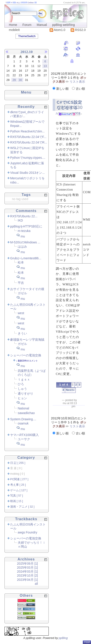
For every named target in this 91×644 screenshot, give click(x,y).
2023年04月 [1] (27, 580)
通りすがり (25, 394)
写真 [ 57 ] (17, 496)
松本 (21, 262)
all (36, 584)
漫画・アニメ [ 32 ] (22, 507)
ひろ (21, 384)
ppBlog (63, 638)
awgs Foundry (27, 532)
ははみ (22, 247)
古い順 (78, 89)
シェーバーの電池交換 (26, 355)
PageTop (87, 642)
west (21, 313)
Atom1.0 (57, 30)
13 (45, 66)
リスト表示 (77, 82)
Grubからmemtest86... (26, 258)
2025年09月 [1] (27, 564)
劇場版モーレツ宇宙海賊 (27, 340)
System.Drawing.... (23, 419)
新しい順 (61, 89)
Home (13, 25)
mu (23, 236)
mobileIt (14, 30)
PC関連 (76, 113)
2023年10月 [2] (27, 575)
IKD (20, 220)
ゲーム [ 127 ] (19, 490)
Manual (42, 25)
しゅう (22, 389)
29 (14, 80)
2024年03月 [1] (27, 571)
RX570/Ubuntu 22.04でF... (28, 137)
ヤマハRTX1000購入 (24, 435)
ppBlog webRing (64, 25)
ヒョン (22, 398)
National (23, 408)
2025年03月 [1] (27, 568)
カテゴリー (62, 113)
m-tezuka (24, 231)
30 (20, 80)
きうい (22, 333)
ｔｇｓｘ (24, 379)
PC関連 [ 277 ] (19, 479)
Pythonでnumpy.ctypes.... (28, 158)
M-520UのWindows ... (25, 242)
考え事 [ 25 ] (18, 485)
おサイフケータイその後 (27, 289)
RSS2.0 (78, 30)
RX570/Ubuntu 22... (24, 216)
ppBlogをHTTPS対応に (26, 226)
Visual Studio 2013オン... (27, 173)
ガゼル (22, 293)
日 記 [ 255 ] (18, 463)
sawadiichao (26, 413)
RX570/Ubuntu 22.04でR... (29, 142)
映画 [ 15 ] (17, 501)
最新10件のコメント (28, 361)
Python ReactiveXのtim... (27, 131)
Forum (27, 25)
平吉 (21, 283)
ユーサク (24, 439)
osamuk (23, 423)
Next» (70, 390)
